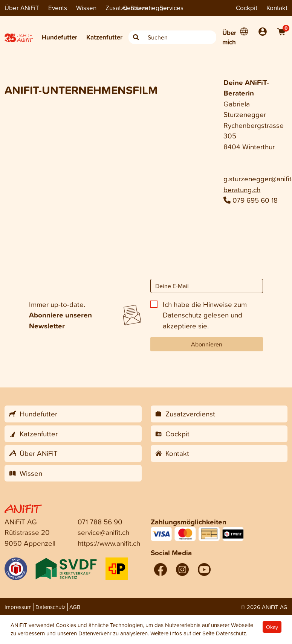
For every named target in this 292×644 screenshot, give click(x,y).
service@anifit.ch (103, 532)
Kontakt (277, 8)
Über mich (229, 37)
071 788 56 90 (100, 522)
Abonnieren (207, 344)
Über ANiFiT (22, 8)
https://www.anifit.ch (109, 543)
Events (58, 8)
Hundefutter (60, 37)
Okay (272, 627)
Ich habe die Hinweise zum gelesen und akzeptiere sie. (205, 315)
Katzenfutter (104, 37)
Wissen (86, 8)
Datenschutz (182, 315)
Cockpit (247, 8)
